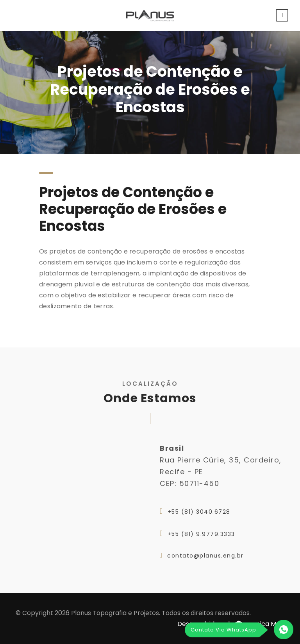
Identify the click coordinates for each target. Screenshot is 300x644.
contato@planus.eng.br (205, 556)
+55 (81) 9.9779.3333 (201, 534)
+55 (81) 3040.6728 (199, 512)
